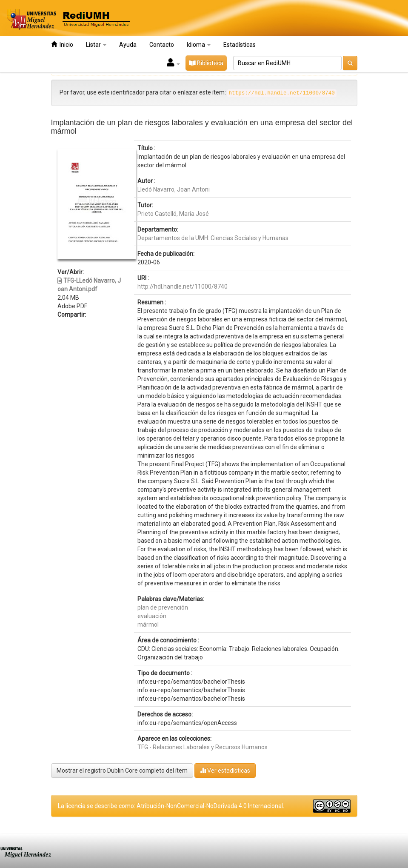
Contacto (162, 45)
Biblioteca (206, 63)
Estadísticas (240, 45)
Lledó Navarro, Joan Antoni (174, 189)
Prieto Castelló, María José (173, 214)
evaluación (152, 616)
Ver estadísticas (225, 770)
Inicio (62, 44)
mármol (148, 625)
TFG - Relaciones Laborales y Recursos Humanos (203, 747)
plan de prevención (163, 607)
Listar (96, 45)
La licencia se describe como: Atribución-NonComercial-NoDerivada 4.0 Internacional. (171, 806)
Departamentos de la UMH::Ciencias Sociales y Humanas (213, 238)
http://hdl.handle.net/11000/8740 (183, 286)
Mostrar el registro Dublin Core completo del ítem (122, 771)
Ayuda (128, 45)
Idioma (199, 45)
